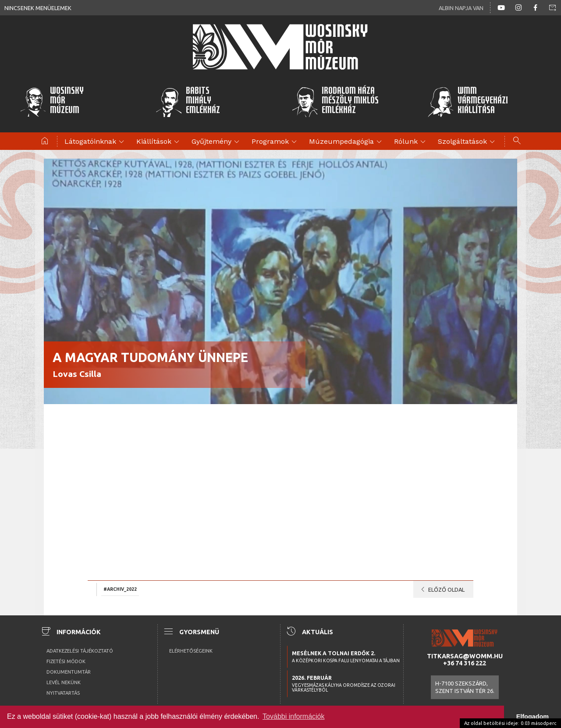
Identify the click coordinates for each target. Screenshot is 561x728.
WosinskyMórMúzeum (52, 102)
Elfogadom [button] (533, 717)
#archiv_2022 (120, 589)
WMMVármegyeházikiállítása (468, 102)
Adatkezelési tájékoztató (80, 651)
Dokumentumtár (69, 672)
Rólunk (411, 142)
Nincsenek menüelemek (38, 8)
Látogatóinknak (96, 142)
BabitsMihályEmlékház (188, 102)
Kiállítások (159, 142)
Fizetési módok (66, 661)
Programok (275, 142)
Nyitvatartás (63, 693)
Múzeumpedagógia (347, 142)
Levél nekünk (64, 682)
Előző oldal (441, 590)
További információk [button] (293, 716)
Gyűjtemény (217, 142)
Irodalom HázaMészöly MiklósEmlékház (335, 102)
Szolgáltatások (468, 142)
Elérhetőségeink (191, 651)
